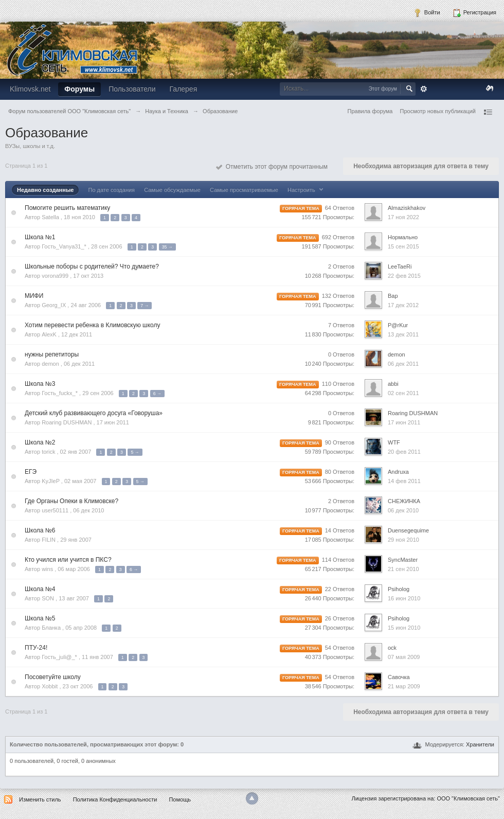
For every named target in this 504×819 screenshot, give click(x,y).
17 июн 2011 (404, 422)
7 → (145, 306)
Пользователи (132, 89)
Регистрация (474, 13)
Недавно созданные (45, 190)
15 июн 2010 (404, 628)
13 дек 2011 (403, 334)
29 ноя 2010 (403, 540)
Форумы (79, 89)
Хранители (480, 744)
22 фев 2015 (404, 276)
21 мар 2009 (404, 686)
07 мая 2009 (404, 657)
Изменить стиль (40, 799)
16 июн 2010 (404, 598)
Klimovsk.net (30, 89)
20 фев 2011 (404, 452)
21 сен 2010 (403, 569)
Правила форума (370, 111)
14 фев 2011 (404, 481)
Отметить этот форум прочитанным (272, 167)
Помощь (180, 799)
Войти (427, 13)
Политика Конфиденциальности (115, 799)
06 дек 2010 (403, 510)
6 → (157, 394)
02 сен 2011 (403, 393)
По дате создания (111, 190)
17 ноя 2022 (403, 217)
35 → (167, 247)
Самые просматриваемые (244, 190)
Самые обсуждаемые (172, 190)
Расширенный (424, 89)
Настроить (307, 190)
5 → (135, 452)
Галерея (184, 89)
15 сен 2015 (403, 246)
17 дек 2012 (403, 305)
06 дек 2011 (403, 364)
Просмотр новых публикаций (438, 111)
